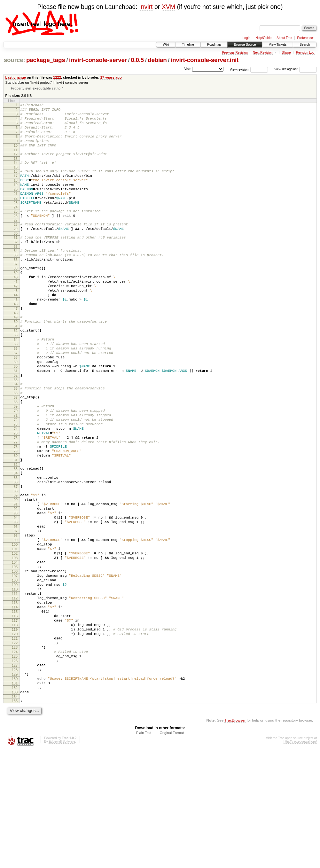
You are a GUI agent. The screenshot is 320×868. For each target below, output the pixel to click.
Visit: (188, 69)
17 (16, 189)
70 (16, 468)
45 (16, 335)
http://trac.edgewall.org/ (300, 859)
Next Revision (263, 53)
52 (16, 371)
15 (16, 179)
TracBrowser (235, 838)
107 (15, 667)
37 (16, 293)
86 (16, 554)
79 (16, 517)
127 (15, 775)
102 (15, 639)
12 (16, 164)
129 (15, 786)
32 (16, 267)
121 (15, 743)
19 (16, 200)
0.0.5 (137, 60)
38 (16, 297)
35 (16, 282)
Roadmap (214, 45)
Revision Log (305, 53)
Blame (286, 53)
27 (16, 242)
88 (16, 565)
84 (16, 543)
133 (15, 808)
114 (15, 705)
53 (16, 377)
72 (16, 479)
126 (15, 770)
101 (15, 634)
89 (16, 569)
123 (15, 754)
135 (15, 817)
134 (15, 813)
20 (16, 205)
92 (16, 585)
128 (15, 781)
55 (16, 388)
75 (16, 495)
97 (16, 612)
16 (16, 184)
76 (16, 501)
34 (16, 276)
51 (16, 366)
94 (16, 596)
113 (15, 699)
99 (16, 623)
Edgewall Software (62, 859)
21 (16, 211)
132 (15, 802)
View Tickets (278, 45)
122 (15, 748)
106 (15, 661)
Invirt (146, 7)
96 (16, 607)
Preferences (306, 38)
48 (16, 351)
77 (16, 506)
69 (16, 463)
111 (15, 688)
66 (16, 446)
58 (16, 404)
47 (16, 346)
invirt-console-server (98, 60)
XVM (168, 7)
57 (16, 399)
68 (16, 457)
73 (16, 484)
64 (16, 435)
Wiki (166, 45)
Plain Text (144, 850)
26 (16, 237)
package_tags (46, 60)
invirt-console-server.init (205, 60)
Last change (16, 77)
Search (305, 45)
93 (16, 590)
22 (16, 216)
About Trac (284, 38)
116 (15, 716)
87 (16, 559)
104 (15, 650)
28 (16, 246)
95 (16, 601)
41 (16, 313)
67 (16, 452)
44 (16, 329)
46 (16, 340)
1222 (57, 77)
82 (16, 533)
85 (16, 548)
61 (16, 420)
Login (246, 38)
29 (16, 252)
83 (16, 537)
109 (15, 677)
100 (15, 629)
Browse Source (245, 45)
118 (15, 726)
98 (16, 618)
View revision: (240, 69)
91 (16, 580)
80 (16, 522)
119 (15, 732)
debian (157, 60)
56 (16, 393)
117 (15, 721)
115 (15, 710)
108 (15, 672)
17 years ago (111, 77)
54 (16, 382)
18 (16, 194)
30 (16, 257)
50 (16, 361)
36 (16, 287)
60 (16, 415)
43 (16, 324)
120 (15, 737)
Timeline (188, 45)
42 (16, 318)
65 (16, 441)
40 (16, 308)
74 (16, 490)
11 (16, 160)
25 (16, 231)
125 (15, 764)
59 (16, 410)
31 (16, 261)
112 (15, 694)
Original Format (172, 850)
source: (14, 60)
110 (15, 683)
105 (15, 656)
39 (16, 302)
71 (16, 473)
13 (16, 170)
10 (16, 155)
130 (15, 792)
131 (15, 797)
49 (16, 355)
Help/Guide (263, 38)
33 (16, 272)
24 (16, 227)
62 (16, 426)
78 (16, 512)
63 (16, 431)
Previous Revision (235, 53)
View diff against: (296, 69)
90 (16, 574)
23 (16, 222)
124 (15, 759)
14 (16, 174)
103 (15, 645)
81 (16, 528)
